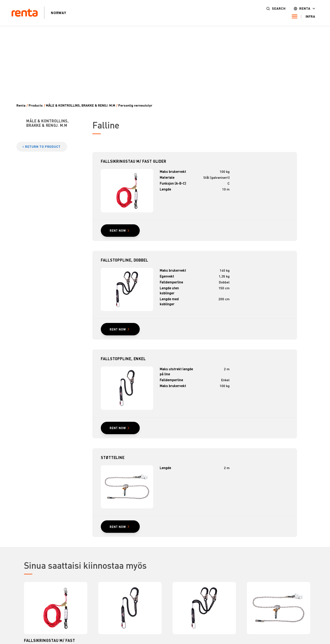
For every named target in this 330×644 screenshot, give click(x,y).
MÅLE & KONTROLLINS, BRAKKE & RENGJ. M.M (81, 105)
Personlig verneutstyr (135, 105)
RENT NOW (118, 230)
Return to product (43, 147)
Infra (310, 16)
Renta (305, 9)
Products (36, 105)
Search (279, 9)
